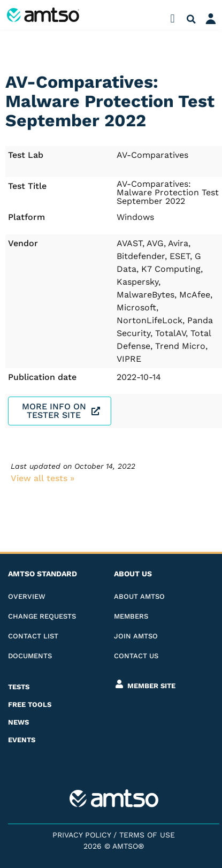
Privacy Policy (82, 835)
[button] (173, 19)
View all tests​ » (43, 478)
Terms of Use (147, 835)
